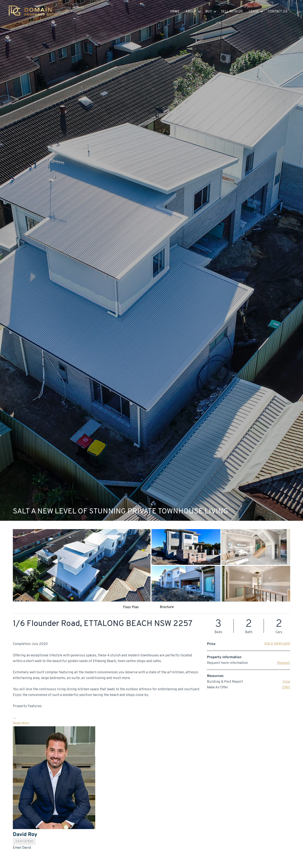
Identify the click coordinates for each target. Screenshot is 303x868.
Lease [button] (254, 12)
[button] (199, 12)
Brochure (167, 607)
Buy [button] (209, 12)
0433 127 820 (24, 841)
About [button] (191, 12)
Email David (22, 848)
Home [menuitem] (175, 12)
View (286, 682)
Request (284, 663)
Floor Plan (131, 607)
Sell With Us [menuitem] (232, 12)
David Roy (25, 835)
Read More (21, 723)
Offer (286, 688)
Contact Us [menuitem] (278, 12)
